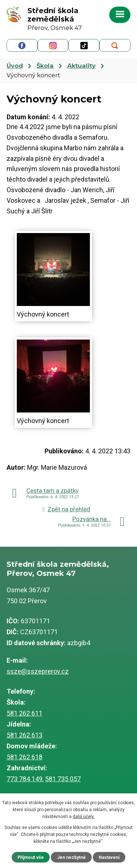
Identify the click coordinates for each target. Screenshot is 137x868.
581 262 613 (24, 735)
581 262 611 (24, 713)
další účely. (84, 817)
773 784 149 (24, 779)
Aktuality (81, 66)
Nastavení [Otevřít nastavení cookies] (109, 857)
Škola (45, 66)
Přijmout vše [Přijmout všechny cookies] (31, 857)
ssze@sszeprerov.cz (38, 671)
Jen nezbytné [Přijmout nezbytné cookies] (71, 857)
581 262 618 (24, 757)
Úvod (15, 66)
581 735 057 (63, 779)
